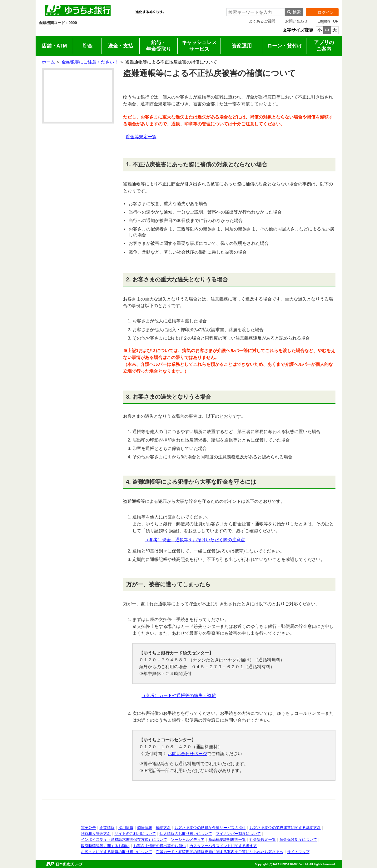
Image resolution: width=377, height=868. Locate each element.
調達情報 (145, 828)
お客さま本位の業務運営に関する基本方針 (285, 828)
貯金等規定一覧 (141, 137)
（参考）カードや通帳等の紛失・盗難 (179, 695)
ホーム (48, 62)
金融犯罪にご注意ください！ (90, 62)
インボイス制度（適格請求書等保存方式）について (124, 840)
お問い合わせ (296, 21)
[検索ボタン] (294, 12)
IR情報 (133, 32)
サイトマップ (298, 852)
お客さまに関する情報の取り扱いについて (117, 852)
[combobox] (256, 12)
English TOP (328, 21)
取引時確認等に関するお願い (105, 846)
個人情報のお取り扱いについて (186, 834)
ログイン (320, 12)
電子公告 (88, 828)
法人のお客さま (96, 32)
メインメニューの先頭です (36, 0)
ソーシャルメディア (188, 840)
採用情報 (207, 32)
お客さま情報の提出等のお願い (160, 846)
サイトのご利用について (135, 834)
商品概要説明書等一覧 (227, 840)
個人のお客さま (59, 32)
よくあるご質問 (262, 21)
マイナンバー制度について (238, 834)
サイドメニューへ (0, 0)
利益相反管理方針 (96, 834)
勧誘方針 (163, 828)
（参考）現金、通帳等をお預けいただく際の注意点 (195, 540)
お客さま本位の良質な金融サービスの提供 (210, 828)
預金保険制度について (298, 840)
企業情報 (170, 32)
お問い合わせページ (187, 754)
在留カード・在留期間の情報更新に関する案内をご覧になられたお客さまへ (220, 852)
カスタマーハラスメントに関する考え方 (223, 846)
